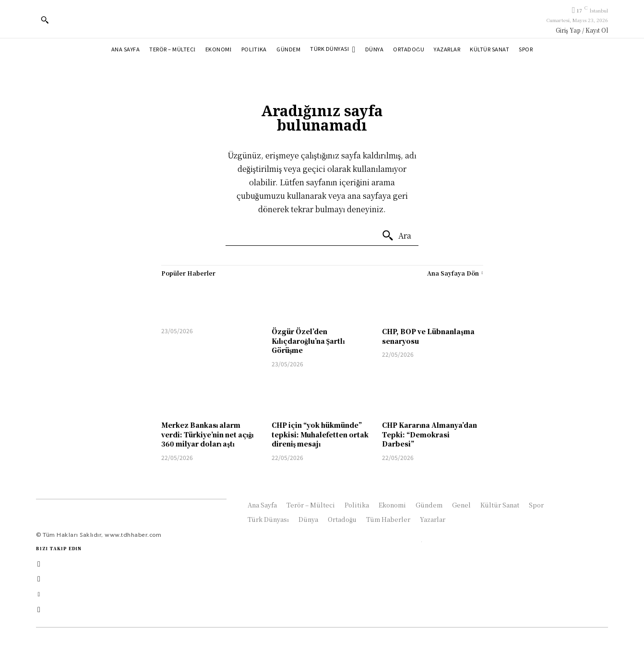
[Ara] (396, 236)
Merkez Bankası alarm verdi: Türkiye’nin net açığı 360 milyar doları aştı (208, 434)
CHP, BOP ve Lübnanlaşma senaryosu (428, 336)
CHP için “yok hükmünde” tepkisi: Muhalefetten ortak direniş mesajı (320, 434)
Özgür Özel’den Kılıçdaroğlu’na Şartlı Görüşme (308, 341)
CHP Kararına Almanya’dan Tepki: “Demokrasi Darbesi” (429, 434)
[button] (45, 20)
